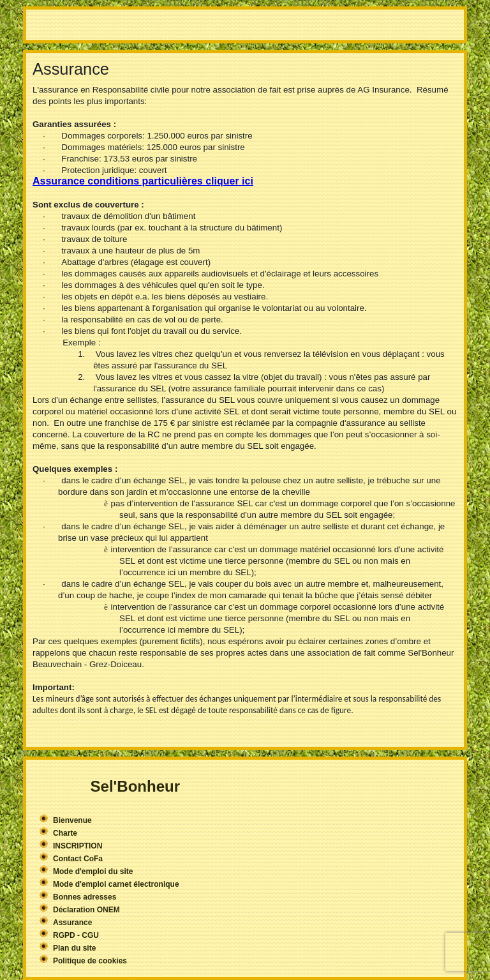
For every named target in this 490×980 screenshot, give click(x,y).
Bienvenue (72, 820)
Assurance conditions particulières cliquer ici (143, 181)
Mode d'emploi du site (93, 871)
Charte (65, 833)
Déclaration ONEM (86, 910)
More (245, 25)
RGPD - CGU (76, 935)
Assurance (72, 923)
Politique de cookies (90, 961)
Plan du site (74, 948)
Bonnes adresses (85, 897)
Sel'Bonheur (135, 786)
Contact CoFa (78, 859)
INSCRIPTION (78, 846)
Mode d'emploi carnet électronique (116, 884)
